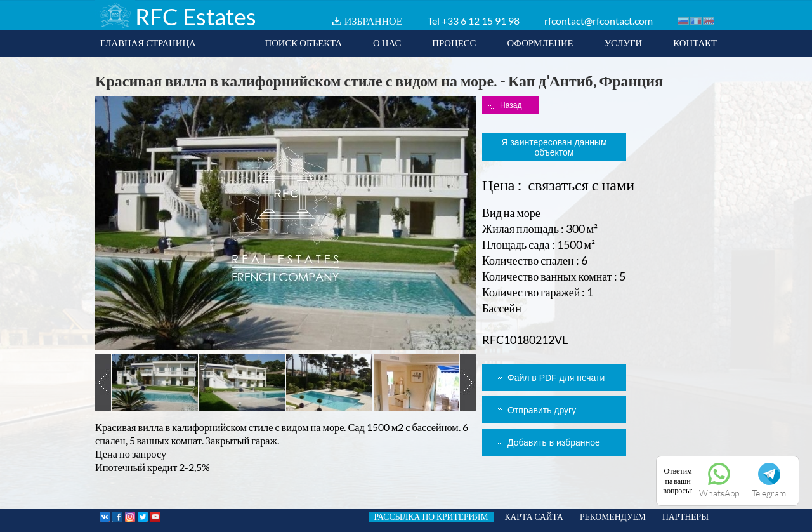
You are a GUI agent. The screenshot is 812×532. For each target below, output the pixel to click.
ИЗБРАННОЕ (374, 21)
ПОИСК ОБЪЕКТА (303, 43)
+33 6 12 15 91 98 (481, 21)
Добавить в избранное (554, 442)
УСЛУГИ (624, 43)
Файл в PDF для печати (556, 378)
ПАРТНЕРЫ (685, 517)
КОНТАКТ (695, 43)
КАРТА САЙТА (534, 517)
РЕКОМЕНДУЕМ (613, 517)
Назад (511, 105)
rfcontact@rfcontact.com (599, 21)
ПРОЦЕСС (454, 43)
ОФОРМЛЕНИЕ (540, 43)
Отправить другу (542, 410)
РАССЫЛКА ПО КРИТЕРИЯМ (431, 517)
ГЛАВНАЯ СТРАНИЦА (148, 43)
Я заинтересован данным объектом (554, 147)
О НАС (387, 43)
